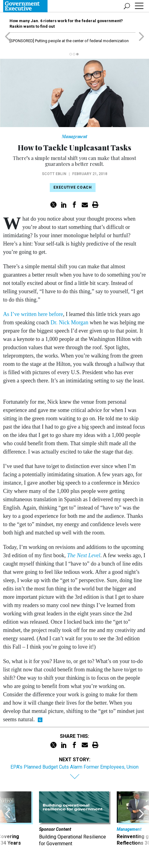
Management (74, 136)
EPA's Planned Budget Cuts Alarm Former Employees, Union (74, 767)
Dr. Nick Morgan (69, 322)
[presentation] (8, 822)
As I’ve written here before (33, 314)
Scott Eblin (54, 174)
